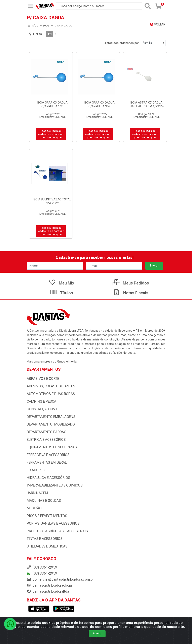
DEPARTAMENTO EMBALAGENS (51, 417)
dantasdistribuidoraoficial (50, 585)
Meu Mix (61, 283)
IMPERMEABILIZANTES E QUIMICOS (55, 485)
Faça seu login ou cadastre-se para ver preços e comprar (51, 134)
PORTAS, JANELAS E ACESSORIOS (53, 523)
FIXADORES (36, 470)
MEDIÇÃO (34, 508)
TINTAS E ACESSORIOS (45, 539)
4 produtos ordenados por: (122, 43)
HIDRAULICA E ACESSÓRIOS (48, 478)
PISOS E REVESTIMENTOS (47, 516)
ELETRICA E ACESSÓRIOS (46, 440)
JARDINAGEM (37, 493)
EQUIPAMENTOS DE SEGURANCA (52, 447)
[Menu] (30, 6)
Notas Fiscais (131, 293)
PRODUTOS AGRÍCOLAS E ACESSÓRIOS (57, 531)
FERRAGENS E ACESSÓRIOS (48, 455)
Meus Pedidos (131, 283)
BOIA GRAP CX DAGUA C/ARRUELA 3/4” (100, 104)
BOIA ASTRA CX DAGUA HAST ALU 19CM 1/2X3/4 (147, 104)
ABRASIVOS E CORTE (43, 379)
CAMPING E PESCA (42, 401)
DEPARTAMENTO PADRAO (47, 432)
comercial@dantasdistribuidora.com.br (60, 579)
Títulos (61, 293)
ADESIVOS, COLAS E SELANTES (51, 386)
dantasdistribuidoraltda (48, 591)
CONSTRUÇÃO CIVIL (42, 409)
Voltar (158, 24)
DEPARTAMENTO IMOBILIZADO (51, 424)
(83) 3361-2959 (42, 573)
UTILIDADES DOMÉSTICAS (47, 546)
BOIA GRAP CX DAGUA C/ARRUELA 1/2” (52, 104)
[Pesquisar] (148, 6)
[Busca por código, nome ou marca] (99, 6)
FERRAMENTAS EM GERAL (47, 462)
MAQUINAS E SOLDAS (44, 501)
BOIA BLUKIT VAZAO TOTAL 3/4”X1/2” (52, 201)
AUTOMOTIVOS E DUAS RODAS (51, 394)
